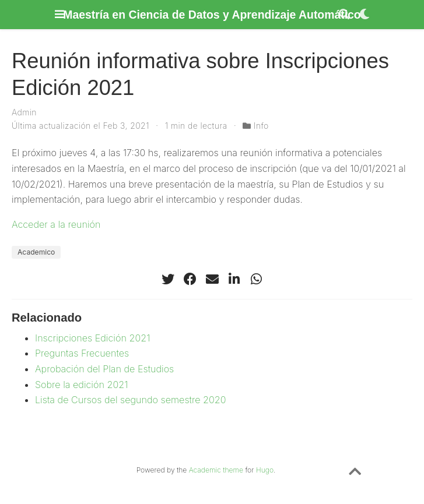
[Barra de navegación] (59, 14)
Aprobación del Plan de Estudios (104, 369)
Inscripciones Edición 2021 (92, 338)
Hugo (265, 470)
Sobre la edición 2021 (81, 385)
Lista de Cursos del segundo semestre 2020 (130, 400)
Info (261, 126)
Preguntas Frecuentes (82, 353)
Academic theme (216, 470)
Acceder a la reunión (56, 224)
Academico (36, 252)
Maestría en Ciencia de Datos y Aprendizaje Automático (212, 15)
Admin (24, 112)
